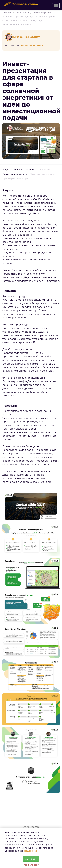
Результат (31, 169)
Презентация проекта (15, 174)
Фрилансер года (42, 13)
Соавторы (44, 169)
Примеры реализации (43, 174)
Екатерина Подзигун (24, 37)
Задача (7, 169)
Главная (7, 13)
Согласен (31, 859)
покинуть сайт (31, 865)
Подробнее (31, 851)
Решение (18, 169)
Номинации (22, 13)
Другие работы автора (15, 178)
